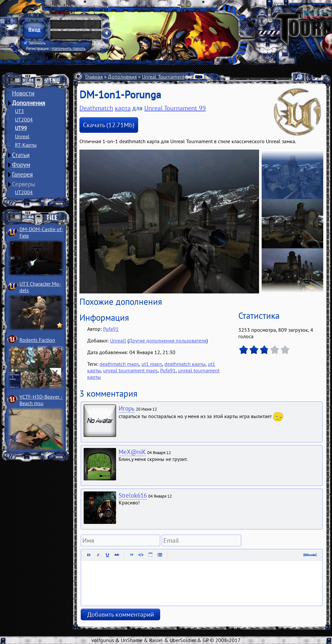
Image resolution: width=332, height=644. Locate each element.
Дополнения (29, 103)
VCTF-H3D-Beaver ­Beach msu (41, 400)
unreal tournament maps (130, 370)
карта (123, 108)
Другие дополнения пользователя (168, 341)
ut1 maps (152, 364)
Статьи (21, 155)
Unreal (22, 136)
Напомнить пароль (69, 48)
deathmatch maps (119, 364)
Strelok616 (133, 495)
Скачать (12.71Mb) (109, 125)
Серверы (24, 184)
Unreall (118, 341)
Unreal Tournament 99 (167, 77)
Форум (21, 165)
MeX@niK (132, 452)
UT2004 (24, 119)
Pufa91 (111, 329)
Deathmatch (96, 108)
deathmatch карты (185, 364)
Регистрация (37, 48)
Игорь (127, 408)
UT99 (21, 128)
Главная (94, 77)
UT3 (19, 111)
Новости (23, 93)
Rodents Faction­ (37, 340)
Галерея (22, 174)
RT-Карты (26, 145)
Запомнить (35, 43)
